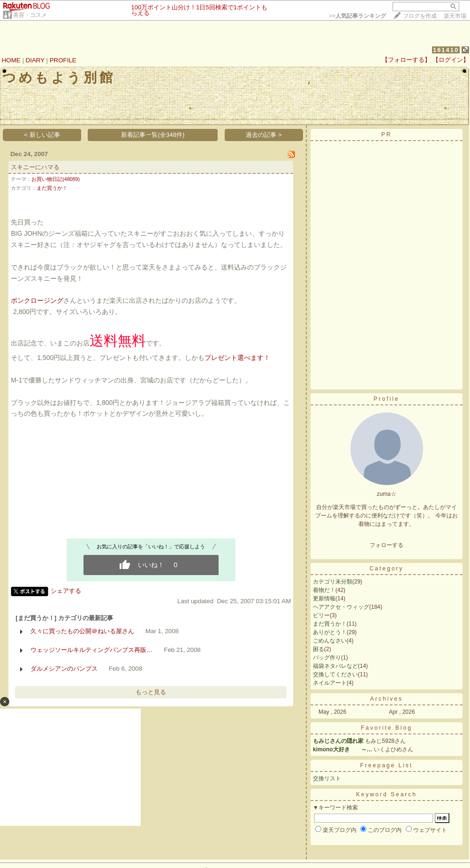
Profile (386, 399)
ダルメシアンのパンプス (64, 669)
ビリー (321, 615)
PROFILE (63, 60)
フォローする (387, 545)
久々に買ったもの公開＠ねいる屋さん (82, 631)
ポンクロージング (37, 300)
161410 (446, 50)
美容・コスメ (30, 15)
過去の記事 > (264, 135)
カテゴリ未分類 (333, 582)
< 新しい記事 (42, 135)
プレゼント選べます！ (237, 358)
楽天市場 (455, 16)
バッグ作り (327, 658)
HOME (11, 60)
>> (357, 16)
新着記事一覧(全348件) (153, 135)
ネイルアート (330, 683)
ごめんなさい (330, 641)
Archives (387, 699)
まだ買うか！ (52, 188)
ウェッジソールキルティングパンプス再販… (91, 650)
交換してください (335, 674)
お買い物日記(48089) (56, 179)
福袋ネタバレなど (335, 666)
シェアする (66, 591)
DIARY (35, 60)
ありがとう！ (330, 632)
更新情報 (324, 599)
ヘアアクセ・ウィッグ (341, 607)
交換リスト (327, 778)
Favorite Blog (387, 728)
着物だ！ (324, 590)
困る (318, 649)
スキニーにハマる (35, 167)
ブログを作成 (420, 16)
